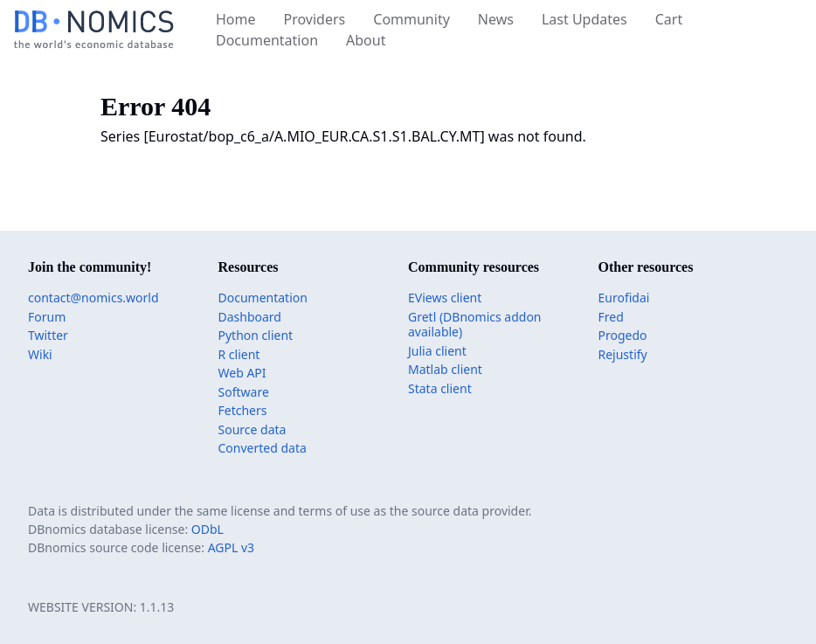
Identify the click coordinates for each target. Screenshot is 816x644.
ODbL (207, 529)
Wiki (40, 354)
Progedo (623, 335)
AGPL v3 (231, 547)
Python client (256, 335)
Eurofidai (624, 298)
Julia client (437, 351)
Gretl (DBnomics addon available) (475, 325)
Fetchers (243, 410)
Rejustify (623, 354)
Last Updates (584, 19)
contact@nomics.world (93, 298)
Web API (242, 373)
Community (411, 19)
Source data (252, 429)
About (366, 40)
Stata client (440, 388)
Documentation (267, 40)
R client (239, 354)
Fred (611, 317)
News (496, 19)
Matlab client (445, 369)
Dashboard (250, 317)
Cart (669, 19)
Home (236, 19)
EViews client (445, 298)
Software (244, 392)
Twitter (48, 335)
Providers (315, 19)
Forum (47, 317)
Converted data (263, 448)
